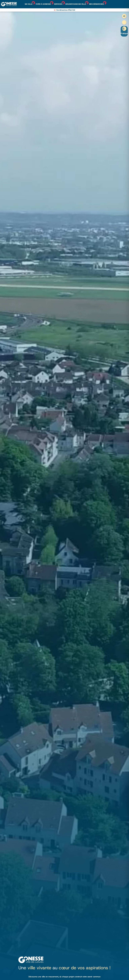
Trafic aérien (124, 16)
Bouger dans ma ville (76, 4)
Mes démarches (96, 4)
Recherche (124, 22)
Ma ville (29, 4)
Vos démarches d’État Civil (66, 10)
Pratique (124, 33)
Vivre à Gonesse (43, 4)
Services (58, 4)
